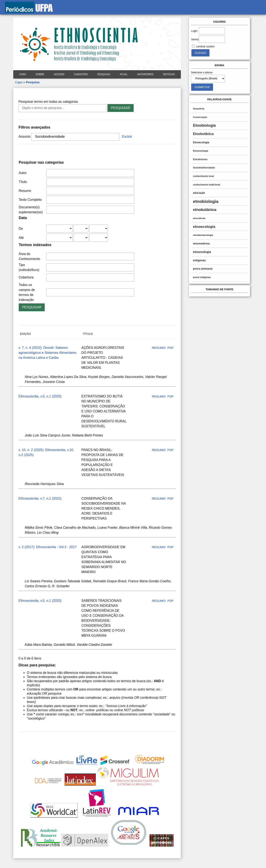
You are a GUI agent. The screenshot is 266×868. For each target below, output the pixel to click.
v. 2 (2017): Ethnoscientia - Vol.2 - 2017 (48, 547)
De (21, 229)
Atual (124, 74)
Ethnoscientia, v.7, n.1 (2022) (40, 498)
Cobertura (26, 277)
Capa (23, 74)
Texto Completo (30, 200)
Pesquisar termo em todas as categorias (48, 102)
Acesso (59, 74)
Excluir (127, 137)
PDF (170, 348)
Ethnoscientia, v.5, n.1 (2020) (40, 396)
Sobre (40, 74)
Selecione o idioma (202, 72)
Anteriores (145, 74)
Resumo (25, 191)
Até (21, 238)
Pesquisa (104, 74)
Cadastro (81, 74)
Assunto (25, 137)
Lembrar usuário (205, 47)
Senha (195, 39)
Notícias (169, 74)
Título (23, 182)
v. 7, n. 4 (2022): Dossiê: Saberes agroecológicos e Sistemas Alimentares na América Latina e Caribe (47, 353)
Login (194, 31)
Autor (23, 173)
